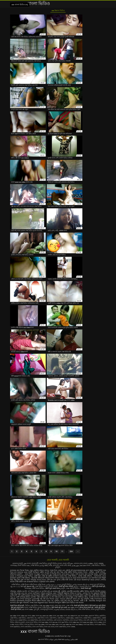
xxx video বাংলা (51, 606)
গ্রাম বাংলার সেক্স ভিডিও (46, 622)
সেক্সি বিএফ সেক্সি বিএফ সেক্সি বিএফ (33, 585)
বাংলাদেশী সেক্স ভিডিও (39, 564)
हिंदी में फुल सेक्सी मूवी (99, 587)
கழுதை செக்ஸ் (64, 609)
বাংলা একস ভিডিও (38, 629)
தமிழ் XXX (44, 566)
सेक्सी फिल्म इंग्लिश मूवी (20, 606)
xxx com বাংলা (85, 566)
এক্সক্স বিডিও (14, 620)
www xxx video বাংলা (49, 618)
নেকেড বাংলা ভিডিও (31, 624)
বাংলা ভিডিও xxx (24, 566)
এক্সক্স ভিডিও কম (31, 620)
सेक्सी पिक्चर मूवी (86, 589)
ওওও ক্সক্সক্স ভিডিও (33, 622)
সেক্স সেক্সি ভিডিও (89, 609)
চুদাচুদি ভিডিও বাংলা (55, 564)
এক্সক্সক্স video (70, 620)
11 (62, 552)
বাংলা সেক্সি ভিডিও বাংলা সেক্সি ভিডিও (42, 608)
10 (56, 552)
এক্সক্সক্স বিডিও (87, 620)
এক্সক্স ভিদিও (53, 620)
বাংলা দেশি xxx (68, 564)
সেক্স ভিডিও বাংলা (42, 587)
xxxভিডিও (103, 618)
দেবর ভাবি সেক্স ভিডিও (90, 622)
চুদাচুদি (63, 589)
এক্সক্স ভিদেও (61, 620)
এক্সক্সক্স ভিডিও (97, 620)
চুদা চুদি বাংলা (54, 587)
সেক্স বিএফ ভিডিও (39, 589)
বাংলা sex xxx (53, 624)
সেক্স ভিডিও (96, 566)
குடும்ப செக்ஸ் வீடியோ (83, 587)
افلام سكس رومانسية (71, 641)
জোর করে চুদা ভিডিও (76, 622)
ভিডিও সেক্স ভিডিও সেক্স (36, 606)
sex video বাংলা (78, 608)
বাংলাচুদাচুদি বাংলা (52, 609)
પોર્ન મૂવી (23, 587)
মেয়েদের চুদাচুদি (18, 564)
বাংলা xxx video (40, 626)
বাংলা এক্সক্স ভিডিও (61, 629)
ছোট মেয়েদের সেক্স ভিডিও (61, 622)
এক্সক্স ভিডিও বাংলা (43, 620)
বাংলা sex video (43, 624)
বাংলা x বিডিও (19, 626)
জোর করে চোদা (63, 606)
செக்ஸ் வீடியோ (76, 609)
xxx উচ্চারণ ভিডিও (58, 11)
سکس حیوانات (53, 641)
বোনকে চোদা (78, 564)
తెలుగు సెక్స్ (31, 587)
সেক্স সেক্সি (72, 606)
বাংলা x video (88, 564)
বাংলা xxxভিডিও (15, 629)
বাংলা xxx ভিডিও (89, 626)
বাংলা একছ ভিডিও (26, 629)
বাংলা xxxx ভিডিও (100, 626)
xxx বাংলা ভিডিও (43, 641)
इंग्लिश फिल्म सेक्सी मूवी (92, 608)
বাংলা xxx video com (52, 626)
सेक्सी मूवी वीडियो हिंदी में (84, 606)
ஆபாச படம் (15, 587)
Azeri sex (61, 641)
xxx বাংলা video (33, 609)
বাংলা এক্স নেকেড (49, 629)
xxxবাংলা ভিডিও (94, 618)
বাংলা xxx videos (77, 626)
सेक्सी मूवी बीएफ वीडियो (66, 587)
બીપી (69, 566)
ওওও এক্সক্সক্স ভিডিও (21, 622)
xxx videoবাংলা (73, 618)
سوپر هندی (75, 566)
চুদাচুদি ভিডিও (67, 585)
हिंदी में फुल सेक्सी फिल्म (53, 589)
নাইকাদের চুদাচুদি (20, 624)
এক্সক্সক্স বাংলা (78, 620)
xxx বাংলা (27, 564)
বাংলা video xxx (74, 624)
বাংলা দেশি (63, 566)
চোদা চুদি (56, 566)
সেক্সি (50, 566)
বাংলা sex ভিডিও (63, 624)
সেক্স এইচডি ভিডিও (73, 589)
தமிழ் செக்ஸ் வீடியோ (81, 585)
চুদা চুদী (42, 609)
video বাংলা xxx (37, 618)
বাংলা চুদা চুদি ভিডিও (97, 585)
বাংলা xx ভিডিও (29, 626)
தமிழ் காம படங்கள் (54, 585)
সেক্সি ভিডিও (35, 566)
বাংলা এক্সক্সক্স (99, 564)
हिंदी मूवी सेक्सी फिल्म (22, 608)
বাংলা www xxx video (86, 624)
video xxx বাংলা (26, 618)
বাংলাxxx (13, 566)
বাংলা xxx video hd (65, 626)
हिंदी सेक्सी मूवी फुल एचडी (64, 608)
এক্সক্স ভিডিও (22, 620)
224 (71, 552)
